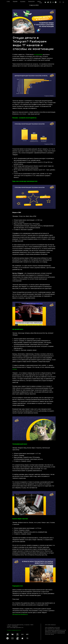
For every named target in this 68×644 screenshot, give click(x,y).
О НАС (8, 2)
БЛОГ (41, 3)
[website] (45, 2)
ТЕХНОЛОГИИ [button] (31, 2)
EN (63, 2)
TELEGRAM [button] (23, 2)
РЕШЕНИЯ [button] (15, 2)
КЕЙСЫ (39, 2)
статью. (15, 369)
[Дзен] (56, 2)
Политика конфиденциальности (14, 630)
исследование (38, 54)
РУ (60, 2)
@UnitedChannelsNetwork (20, 614)
